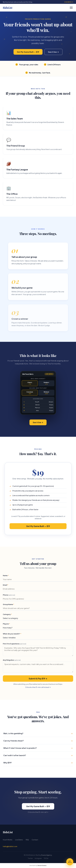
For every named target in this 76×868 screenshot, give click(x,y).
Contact (35, 840)
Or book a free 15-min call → (38, 813)
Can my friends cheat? (38, 742)
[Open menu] (71, 8)
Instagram (38, 858)
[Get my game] (70, 862)
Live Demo (19, 840)
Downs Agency (46, 855)
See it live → (53, 52)
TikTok (46, 858)
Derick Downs (42, 866)
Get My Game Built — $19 (28, 52)
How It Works (8, 840)
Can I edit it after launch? (38, 756)
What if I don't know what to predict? (38, 749)
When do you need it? (12, 635)
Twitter (30, 858)
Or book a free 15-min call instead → (38, 688)
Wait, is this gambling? (38, 734)
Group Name (8, 605)
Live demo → (69, 2)
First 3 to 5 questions (14, 645)
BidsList (8, 8)
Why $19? (38, 764)
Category (7, 615)
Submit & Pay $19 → (38, 680)
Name (6, 577)
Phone (9, 596)
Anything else (12, 661)
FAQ (27, 840)
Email (6, 586)
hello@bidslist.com (10, 846)
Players (6, 625)
